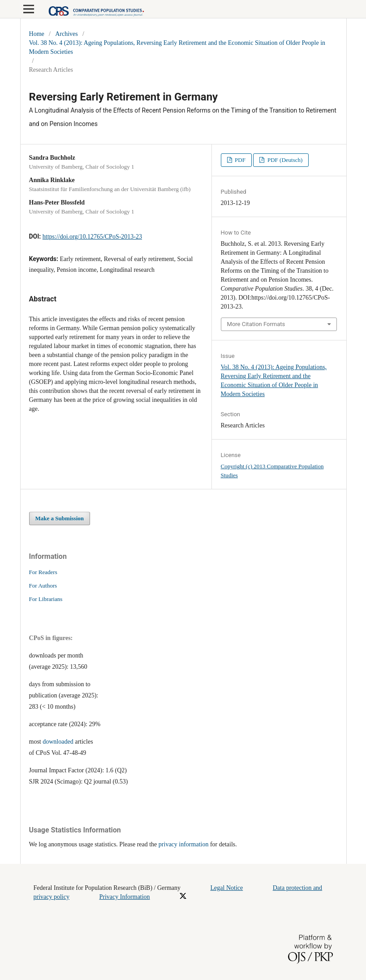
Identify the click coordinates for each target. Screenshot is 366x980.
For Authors (43, 586)
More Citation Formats (256, 324)
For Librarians (46, 599)
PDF (239, 160)
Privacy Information (124, 897)
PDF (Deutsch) (284, 160)
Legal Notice (227, 888)
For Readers (43, 572)
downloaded (58, 742)
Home (37, 34)
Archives (67, 34)
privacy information (184, 844)
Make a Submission (60, 518)
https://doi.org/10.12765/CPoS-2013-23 (92, 237)
